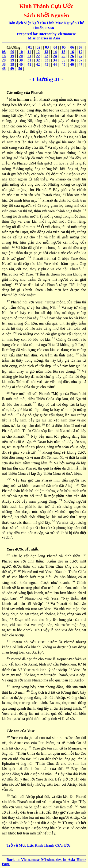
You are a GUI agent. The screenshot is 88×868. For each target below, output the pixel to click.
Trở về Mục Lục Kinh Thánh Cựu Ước (38, 845)
